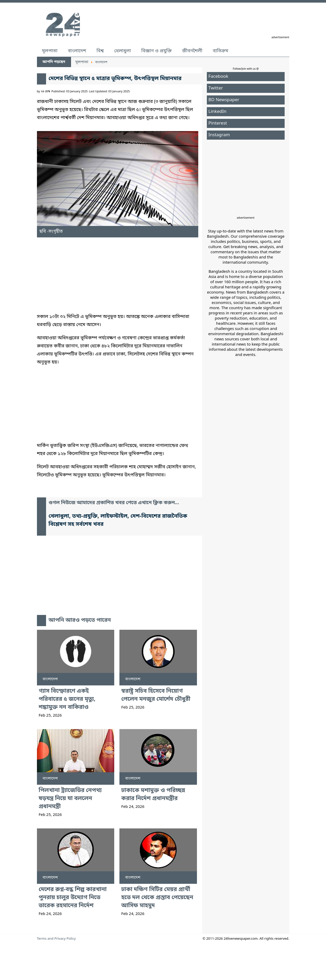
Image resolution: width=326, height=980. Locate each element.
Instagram (219, 135)
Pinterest (218, 123)
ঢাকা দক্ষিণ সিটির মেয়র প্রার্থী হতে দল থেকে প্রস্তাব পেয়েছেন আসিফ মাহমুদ (157, 898)
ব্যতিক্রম (221, 51)
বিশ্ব (100, 51)
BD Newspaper (224, 100)
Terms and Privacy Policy (56, 939)
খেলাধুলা (123, 51)
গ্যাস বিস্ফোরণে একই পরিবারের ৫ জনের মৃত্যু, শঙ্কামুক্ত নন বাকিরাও (67, 699)
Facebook (218, 77)
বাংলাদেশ (77, 51)
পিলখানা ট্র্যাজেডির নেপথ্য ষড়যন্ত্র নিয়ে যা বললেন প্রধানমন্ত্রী (70, 799)
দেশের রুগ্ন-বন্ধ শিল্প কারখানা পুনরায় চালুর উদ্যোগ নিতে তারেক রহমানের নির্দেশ (73, 898)
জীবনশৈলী (192, 51)
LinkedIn (217, 112)
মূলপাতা (50, 51)
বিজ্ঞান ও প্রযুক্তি (156, 51)
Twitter (216, 88)
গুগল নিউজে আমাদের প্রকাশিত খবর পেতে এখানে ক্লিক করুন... (114, 503)
